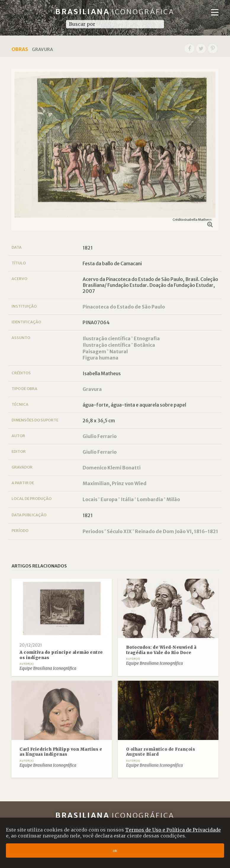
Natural (119, 351)
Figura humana (100, 358)
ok (115, 851)
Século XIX (119, 531)
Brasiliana (115, 12)
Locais (90, 499)
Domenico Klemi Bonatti (112, 468)
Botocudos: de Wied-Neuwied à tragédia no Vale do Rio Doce (161, 650)
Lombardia (150, 499)
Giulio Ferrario (100, 436)
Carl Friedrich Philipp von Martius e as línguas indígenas (61, 752)
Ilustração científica (107, 338)
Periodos (93, 531)
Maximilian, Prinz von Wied (115, 483)
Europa (109, 499)
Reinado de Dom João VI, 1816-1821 (177, 531)
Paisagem (94, 351)
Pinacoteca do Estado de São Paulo (124, 307)
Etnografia (147, 338)
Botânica (144, 345)
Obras (20, 49)
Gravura (92, 389)
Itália (127, 499)
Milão (173, 499)
